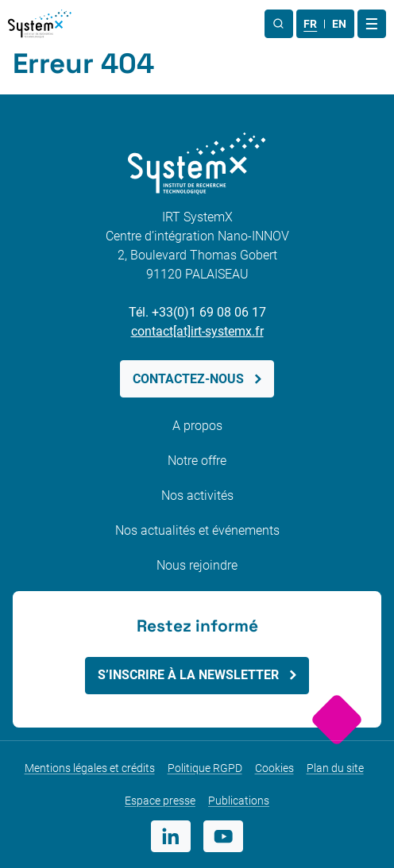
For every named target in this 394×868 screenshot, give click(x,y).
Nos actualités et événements (197, 530)
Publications (239, 801)
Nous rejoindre (197, 565)
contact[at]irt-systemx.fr (197, 331)
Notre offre (197, 461)
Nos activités (197, 495)
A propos (197, 426)
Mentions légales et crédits (90, 768)
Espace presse (160, 801)
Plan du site (335, 768)
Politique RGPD (205, 768)
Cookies (274, 768)
